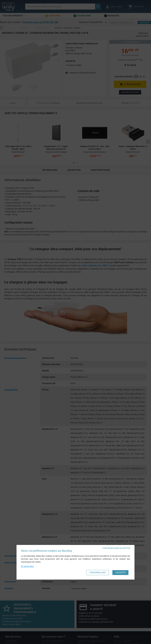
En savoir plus (27, 566)
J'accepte (120, 572)
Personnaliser (98, 572)
